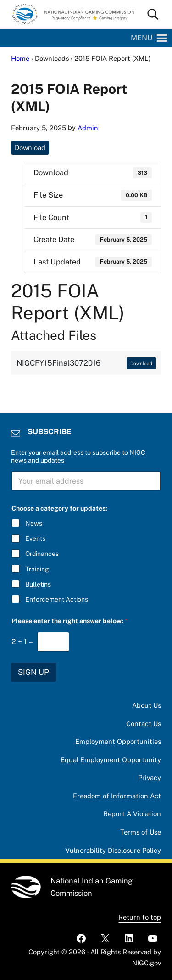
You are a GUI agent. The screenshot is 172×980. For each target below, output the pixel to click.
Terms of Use (141, 832)
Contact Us (144, 724)
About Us (147, 705)
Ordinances (42, 554)
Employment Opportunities (118, 741)
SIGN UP (33, 672)
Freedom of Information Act (117, 796)
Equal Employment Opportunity (111, 760)
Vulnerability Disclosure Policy (113, 850)
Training (37, 569)
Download (30, 148)
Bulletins (38, 584)
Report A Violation (132, 814)
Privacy (150, 778)
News (34, 523)
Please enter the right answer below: (69, 621)
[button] (141, 38)
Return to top (140, 917)
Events (35, 538)
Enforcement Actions (57, 599)
